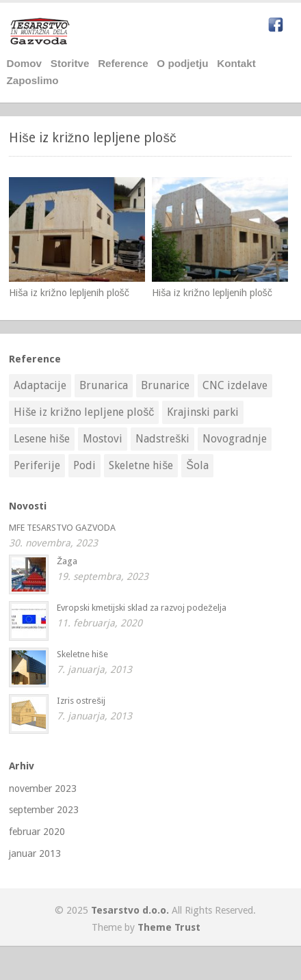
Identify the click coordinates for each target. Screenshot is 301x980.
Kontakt (236, 63)
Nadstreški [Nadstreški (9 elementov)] (162, 439)
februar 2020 (37, 832)
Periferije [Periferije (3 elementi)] (37, 465)
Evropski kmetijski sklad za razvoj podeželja (142, 608)
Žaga (67, 561)
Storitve (70, 63)
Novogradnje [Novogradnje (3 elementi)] (235, 439)
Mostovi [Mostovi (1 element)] (103, 439)
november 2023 (43, 789)
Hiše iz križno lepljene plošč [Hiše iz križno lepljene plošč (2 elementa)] (84, 412)
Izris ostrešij (81, 701)
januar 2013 (35, 853)
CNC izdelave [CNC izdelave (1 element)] (235, 385)
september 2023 (44, 810)
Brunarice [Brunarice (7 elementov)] (165, 385)
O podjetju (182, 63)
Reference (123, 63)
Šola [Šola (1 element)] (197, 465)
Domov (24, 63)
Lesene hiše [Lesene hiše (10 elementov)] (42, 439)
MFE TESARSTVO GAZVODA (62, 528)
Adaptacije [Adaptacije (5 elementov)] (40, 385)
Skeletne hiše (82, 654)
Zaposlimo (33, 80)
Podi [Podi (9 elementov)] (84, 465)
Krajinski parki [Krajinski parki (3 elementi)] (203, 412)
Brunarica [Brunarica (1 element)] (104, 385)
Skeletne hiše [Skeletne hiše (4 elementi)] (141, 465)
